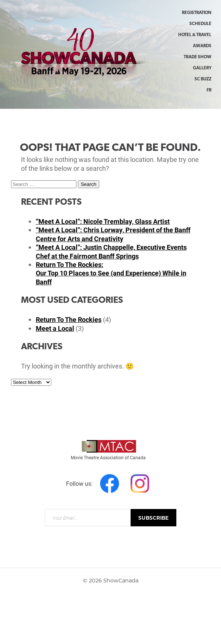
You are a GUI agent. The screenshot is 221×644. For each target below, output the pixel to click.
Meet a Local (55, 328)
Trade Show (198, 57)
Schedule (200, 24)
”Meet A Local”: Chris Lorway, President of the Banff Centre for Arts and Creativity (113, 234)
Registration (197, 13)
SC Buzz (203, 79)
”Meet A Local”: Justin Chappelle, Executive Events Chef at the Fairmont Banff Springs (111, 251)
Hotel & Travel (195, 35)
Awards (202, 46)
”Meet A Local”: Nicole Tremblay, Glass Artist (103, 221)
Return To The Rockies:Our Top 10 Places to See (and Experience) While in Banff (111, 273)
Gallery (202, 68)
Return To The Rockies (69, 319)
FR (209, 90)
